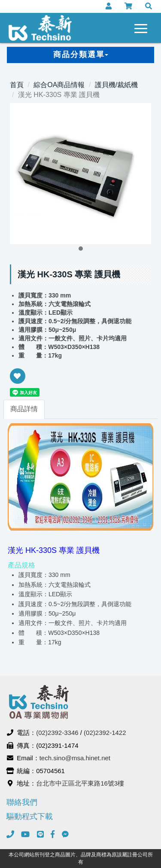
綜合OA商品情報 (59, 85)
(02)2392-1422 (105, 733)
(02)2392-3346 (57, 733)
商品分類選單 (81, 55)
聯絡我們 (22, 802)
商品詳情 (24, 409)
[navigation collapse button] (143, 27)
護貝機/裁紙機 (116, 85)
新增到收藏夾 (18, 382)
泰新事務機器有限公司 (40, 28)
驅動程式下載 (30, 816)
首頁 (17, 85)
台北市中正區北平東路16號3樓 (80, 783)
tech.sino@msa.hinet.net (75, 758)
